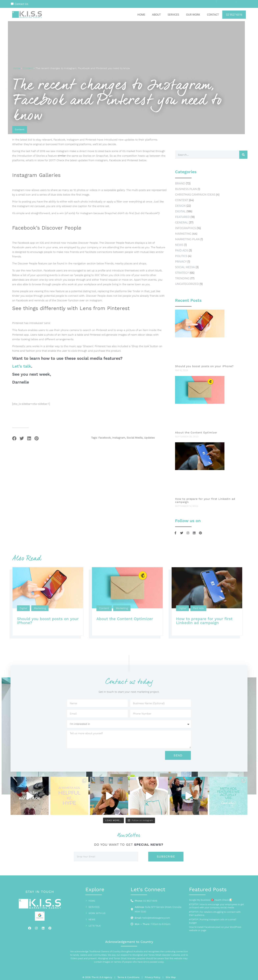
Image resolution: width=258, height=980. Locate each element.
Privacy (181, 262)
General (182, 223)
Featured (182, 217)
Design (180, 206)
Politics (181, 256)
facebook (105, 438)
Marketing (183, 234)
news (179, 245)
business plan (186, 189)
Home (141, 15)
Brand (180, 183)
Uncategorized (187, 284)
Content (28, 68)
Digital (180, 211)
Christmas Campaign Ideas (195, 195)
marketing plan (187, 239)
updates (149, 438)
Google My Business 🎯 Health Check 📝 (211, 900)
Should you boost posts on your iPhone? (205, 366)
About (156, 15)
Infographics (186, 228)
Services (173, 15)
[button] (14, 438)
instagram (119, 438)
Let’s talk (22, 366)
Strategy (182, 273)
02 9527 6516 (234, 15)
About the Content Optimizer (196, 433)
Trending (182, 278)
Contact (213, 15)
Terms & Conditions (128, 977)
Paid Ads (182, 250)
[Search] (243, 155)
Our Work (193, 15)
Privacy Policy (153, 977)
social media (135, 438)
